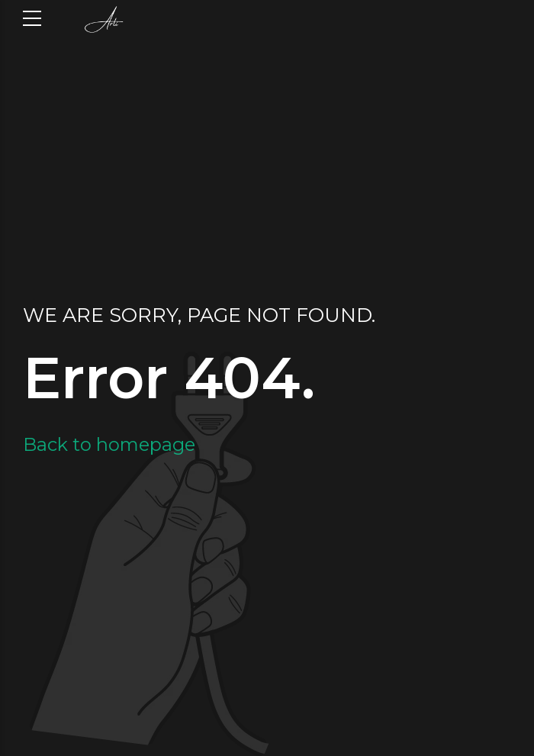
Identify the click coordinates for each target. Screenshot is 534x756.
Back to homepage (109, 444)
